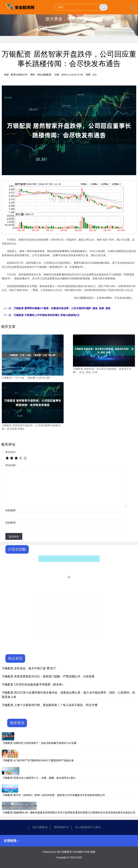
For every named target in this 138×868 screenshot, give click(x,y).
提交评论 (14, 537)
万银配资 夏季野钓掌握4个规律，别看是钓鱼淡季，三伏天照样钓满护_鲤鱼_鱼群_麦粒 (62, 308)
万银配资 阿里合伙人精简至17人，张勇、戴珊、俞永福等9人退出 (39, 778)
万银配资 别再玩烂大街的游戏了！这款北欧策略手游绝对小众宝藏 (40, 743)
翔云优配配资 (40, 827)
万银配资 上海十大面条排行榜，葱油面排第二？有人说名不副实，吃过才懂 (50, 705)
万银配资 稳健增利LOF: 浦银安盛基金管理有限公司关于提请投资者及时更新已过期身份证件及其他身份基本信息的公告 (69, 812)
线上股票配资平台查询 (88, 827)
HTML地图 (89, 852)
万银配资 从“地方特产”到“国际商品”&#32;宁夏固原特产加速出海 (38, 760)
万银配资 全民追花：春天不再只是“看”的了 (29, 668)
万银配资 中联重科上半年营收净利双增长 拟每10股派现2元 (47, 315)
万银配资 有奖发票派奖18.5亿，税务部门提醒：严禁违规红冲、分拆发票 (48, 676)
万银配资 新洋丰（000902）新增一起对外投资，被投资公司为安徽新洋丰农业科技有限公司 (54, 795)
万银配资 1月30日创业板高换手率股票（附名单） (33, 685)
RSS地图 (78, 852)
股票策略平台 (61, 827)
